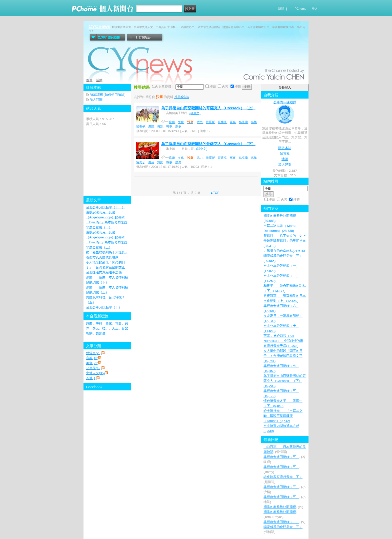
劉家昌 (101, 333)
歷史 (178, 127)
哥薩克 (222, 122)
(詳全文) (195, 113)
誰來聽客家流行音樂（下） (283, 477)
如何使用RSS (115, 95)
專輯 (99, 323)
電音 (118, 323)
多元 (96, 328)
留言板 (285, 153)
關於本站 (285, 148)
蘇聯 (172, 122)
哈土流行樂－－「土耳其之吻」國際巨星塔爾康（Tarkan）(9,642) (283, 416)
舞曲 (89, 323)
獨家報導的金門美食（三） (283, 527)
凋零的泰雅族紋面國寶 (280, 507)
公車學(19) (94, 368)
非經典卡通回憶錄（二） (281, 522)
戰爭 (169, 127)
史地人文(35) (95, 373)
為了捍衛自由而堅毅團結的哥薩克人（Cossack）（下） (208, 144)
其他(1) (91, 378)
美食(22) (92, 363)
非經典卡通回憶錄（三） (281, 487)
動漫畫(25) (94, 353)
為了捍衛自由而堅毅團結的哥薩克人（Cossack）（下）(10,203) (285, 381)
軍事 (233, 122)
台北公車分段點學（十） (104, 307)
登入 (315, 9)
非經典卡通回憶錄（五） (281, 457)
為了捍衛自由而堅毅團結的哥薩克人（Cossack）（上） (208, 108)
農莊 (151, 127)
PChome (300, 9)
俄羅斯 (210, 122)
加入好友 (285, 164)
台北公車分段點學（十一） (105, 207)
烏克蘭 (243, 122)
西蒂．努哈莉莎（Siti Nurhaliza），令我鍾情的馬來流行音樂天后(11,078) (283, 341)
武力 (200, 122)
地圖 (285, 159)
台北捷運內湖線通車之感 (104, 272)
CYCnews (99, 26)
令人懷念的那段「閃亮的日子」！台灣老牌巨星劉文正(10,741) (283, 356)
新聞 (281, 9)
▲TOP (214, 193)
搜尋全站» (182, 97)
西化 (109, 323)
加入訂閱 (96, 100)
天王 (115, 328)
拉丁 (105, 328)
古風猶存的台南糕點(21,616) (284, 251)
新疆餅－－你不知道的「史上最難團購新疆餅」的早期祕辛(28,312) (285, 241)
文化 (181, 122)
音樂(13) (92, 358)
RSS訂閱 (96, 95)
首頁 (89, 80)
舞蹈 (160, 127)
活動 (99, 80)
